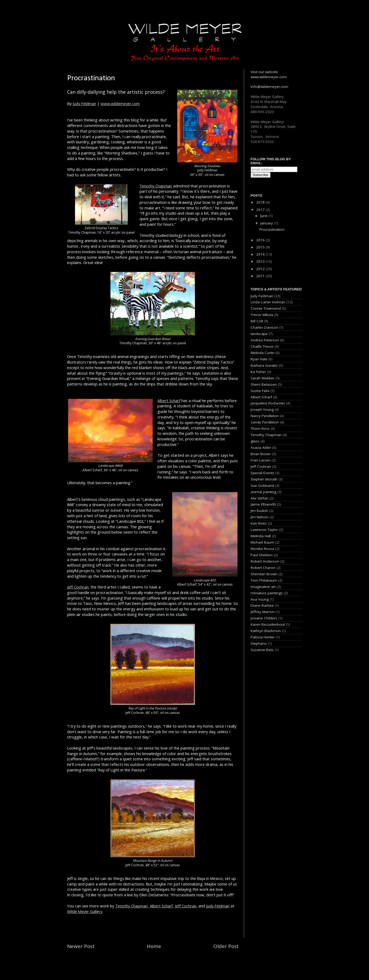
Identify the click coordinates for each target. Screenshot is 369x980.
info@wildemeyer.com (269, 87)
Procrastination (272, 229)
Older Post (226, 946)
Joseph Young (262, 409)
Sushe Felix (260, 391)
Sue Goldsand (262, 486)
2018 (261, 202)
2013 (261, 261)
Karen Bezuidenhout (268, 624)
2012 (261, 269)
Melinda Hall (261, 536)
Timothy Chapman (156, 186)
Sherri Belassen (264, 384)
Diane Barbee (262, 605)
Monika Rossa (262, 549)
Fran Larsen (261, 460)
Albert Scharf (169, 401)
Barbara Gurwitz (264, 365)
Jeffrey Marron (263, 612)
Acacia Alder (261, 447)
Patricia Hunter (263, 637)
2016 (261, 240)
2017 (261, 210)
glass (255, 441)
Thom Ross (260, 428)
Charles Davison (264, 327)
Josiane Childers (264, 618)
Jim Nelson (260, 517)
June (265, 216)
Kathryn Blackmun (266, 631)
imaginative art (263, 587)
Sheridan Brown (264, 574)
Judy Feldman (84, 103)
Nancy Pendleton (265, 416)
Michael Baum (262, 542)
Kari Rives (259, 523)
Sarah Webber (263, 378)
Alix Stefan (260, 498)
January (267, 223)
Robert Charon (263, 568)
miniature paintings (267, 593)
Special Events (262, 473)
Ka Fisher (258, 372)
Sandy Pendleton (265, 422)
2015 (261, 247)
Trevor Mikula (262, 315)
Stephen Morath (264, 479)
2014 (261, 254)
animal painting (263, 492)
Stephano (259, 643)
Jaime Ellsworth (263, 504)
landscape (259, 334)
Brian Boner (261, 454)
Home (154, 946)
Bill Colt (257, 321)
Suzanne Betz (262, 650)
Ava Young (260, 599)
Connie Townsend (266, 308)
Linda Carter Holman (268, 302)
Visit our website (264, 72)
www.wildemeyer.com (120, 103)
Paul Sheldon (262, 555)
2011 (261, 276)
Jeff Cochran (78, 587)
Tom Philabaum (264, 580)
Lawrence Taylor (264, 530)
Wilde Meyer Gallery (85, 911)
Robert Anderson (265, 561)
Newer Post (81, 946)
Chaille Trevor (262, 346)
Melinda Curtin (263, 353)
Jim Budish (259, 511)
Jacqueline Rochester (268, 403)
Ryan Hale (259, 359)
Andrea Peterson (265, 340)
